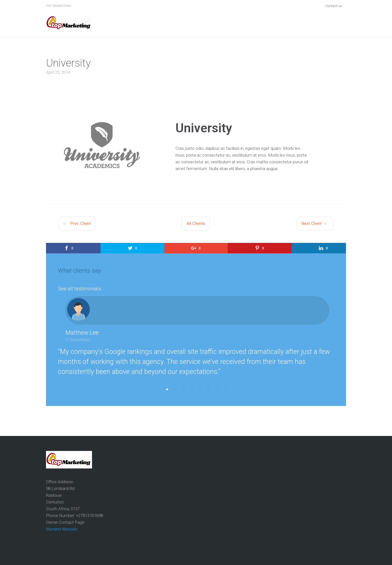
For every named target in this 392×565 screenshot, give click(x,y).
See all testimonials (79, 289)
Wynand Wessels (62, 529)
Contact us (334, 6)
